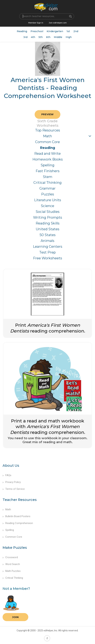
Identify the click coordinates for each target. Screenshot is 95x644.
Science (47, 206)
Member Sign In (36, 23)
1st (68, 31)
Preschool (37, 31)
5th (41, 37)
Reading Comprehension (18, 523)
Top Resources (48, 130)
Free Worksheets (48, 258)
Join (15, 617)
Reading (22, 31)
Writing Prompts (48, 217)
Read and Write (47, 154)
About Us (11, 466)
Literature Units (48, 200)
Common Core (47, 142)
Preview (47, 114)
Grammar (47, 188)
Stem (48, 177)
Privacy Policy (12, 482)
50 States (48, 235)
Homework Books (48, 159)
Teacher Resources (20, 500)
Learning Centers (48, 247)
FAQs (7, 475)
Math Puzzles (12, 571)
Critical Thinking (47, 183)
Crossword (10, 557)
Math (47, 136)
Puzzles (48, 194)
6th (48, 37)
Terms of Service (14, 489)
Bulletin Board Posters (16, 516)
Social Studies (48, 212)
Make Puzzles (15, 548)
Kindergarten (55, 31)
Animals (47, 241)
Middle (58, 37)
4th (33, 37)
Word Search (11, 564)
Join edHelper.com (58, 23)
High (69, 37)
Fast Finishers (48, 171)
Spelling (47, 165)
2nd (76, 31)
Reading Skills (48, 223)
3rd (25, 37)
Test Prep (47, 252)
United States (48, 229)
